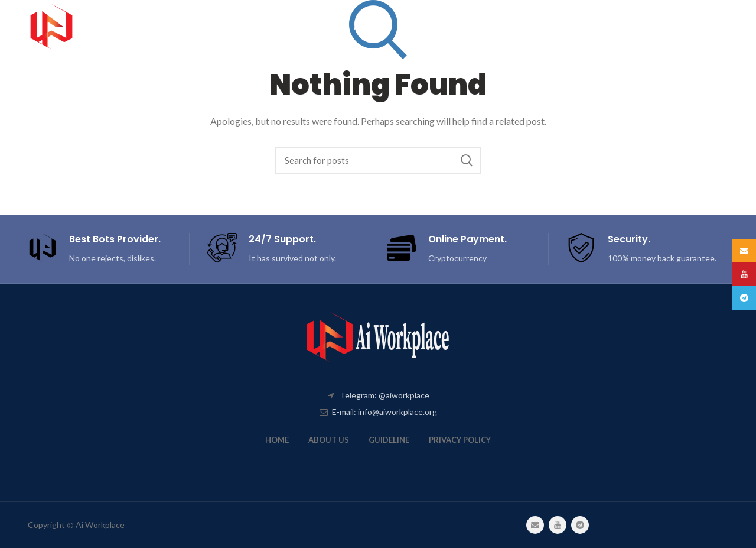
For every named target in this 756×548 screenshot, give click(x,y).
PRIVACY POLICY (460, 440)
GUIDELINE (389, 440)
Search (467, 160)
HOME (277, 440)
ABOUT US (329, 440)
